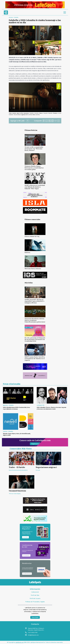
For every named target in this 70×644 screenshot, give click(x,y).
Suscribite (25, 537)
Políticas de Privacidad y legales (35, 602)
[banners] (35, 5)
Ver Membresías (27, 574)
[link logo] (6, 12)
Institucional (35, 592)
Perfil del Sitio (35, 595)
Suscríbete (35, 617)
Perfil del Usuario (35, 598)
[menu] (65, 12)
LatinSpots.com (20, 642)
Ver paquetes (26, 555)
